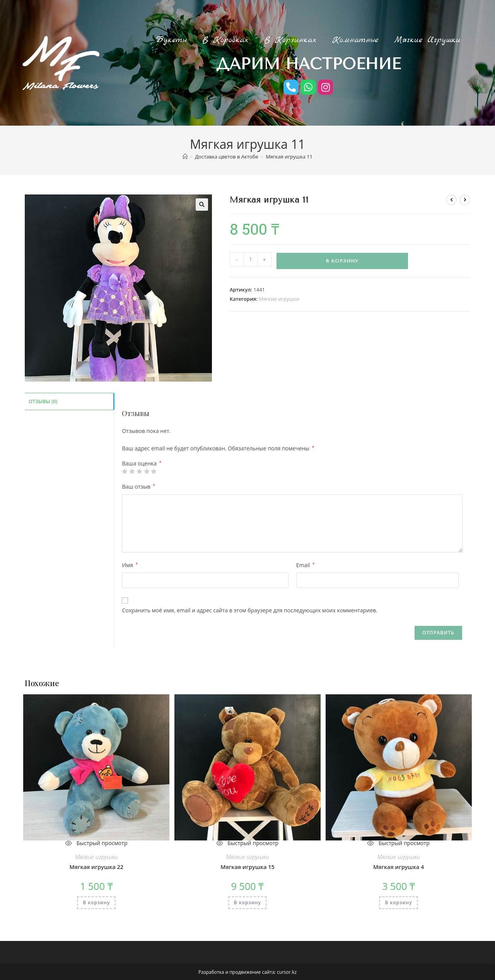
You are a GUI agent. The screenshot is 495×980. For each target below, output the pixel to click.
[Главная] (185, 157)
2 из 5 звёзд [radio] (132, 471)
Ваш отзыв (138, 487)
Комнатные (355, 40)
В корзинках (290, 40)
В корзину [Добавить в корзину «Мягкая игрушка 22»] (96, 902)
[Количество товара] (251, 259)
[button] (202, 205)
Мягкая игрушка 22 (96, 867)
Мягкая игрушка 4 (399, 867)
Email (306, 565)
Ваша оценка (142, 464)
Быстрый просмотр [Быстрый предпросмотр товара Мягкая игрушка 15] (247, 843)
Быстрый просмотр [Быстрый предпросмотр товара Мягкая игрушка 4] (399, 843)
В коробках (225, 40)
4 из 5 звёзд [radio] (146, 471)
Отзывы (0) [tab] (43, 401)
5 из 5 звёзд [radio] (154, 471)
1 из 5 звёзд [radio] (125, 471)
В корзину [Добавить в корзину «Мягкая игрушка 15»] (247, 902)
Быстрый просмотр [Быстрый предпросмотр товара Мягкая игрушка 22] (96, 843)
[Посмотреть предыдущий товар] (451, 200)
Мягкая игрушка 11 (289, 157)
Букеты (171, 40)
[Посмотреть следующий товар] (465, 200)
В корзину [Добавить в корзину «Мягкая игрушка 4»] (398, 902)
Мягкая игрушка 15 (247, 867)
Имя (130, 565)
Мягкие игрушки (427, 40)
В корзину (342, 261)
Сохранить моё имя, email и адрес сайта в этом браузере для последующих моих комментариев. (249, 610)
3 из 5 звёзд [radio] (139, 471)
